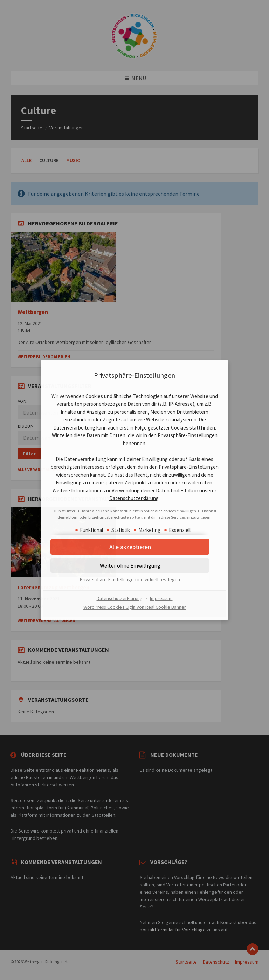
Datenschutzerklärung (173, 495)
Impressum (161, 601)
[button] (134, 550)
